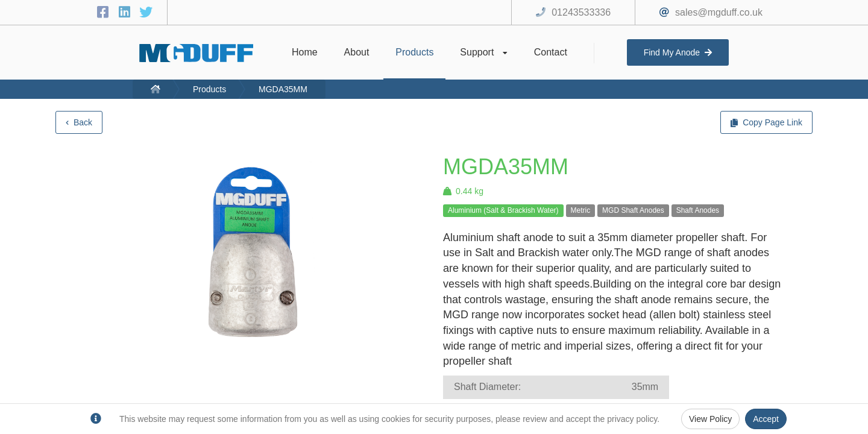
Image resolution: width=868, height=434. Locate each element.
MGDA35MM (283, 89)
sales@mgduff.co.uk (719, 12)
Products (209, 89)
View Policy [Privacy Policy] (710, 419)
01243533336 (581, 12)
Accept (766, 419)
